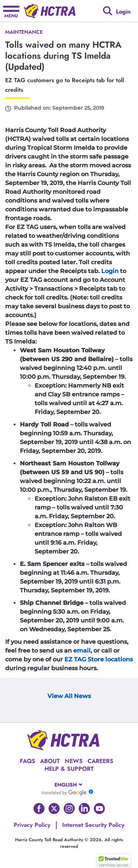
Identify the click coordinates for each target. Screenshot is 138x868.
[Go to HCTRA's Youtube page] (99, 809)
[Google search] (108, 11)
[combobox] (69, 785)
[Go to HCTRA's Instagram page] (69, 809)
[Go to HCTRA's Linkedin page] (84, 809)
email (82, 651)
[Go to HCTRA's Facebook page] (39, 809)
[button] (114, 861)
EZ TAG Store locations (99, 659)
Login (110, 271)
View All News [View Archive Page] (69, 696)
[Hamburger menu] (11, 11)
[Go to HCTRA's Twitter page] (54, 809)
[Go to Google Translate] (64, 792)
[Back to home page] (50, 11)
